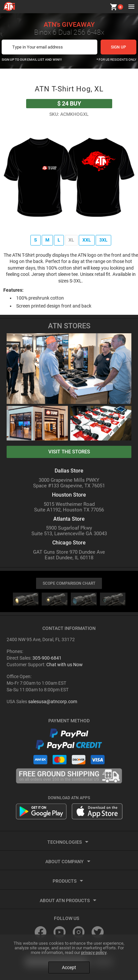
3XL (103, 240)
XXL (87, 240)
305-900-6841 (47, 658)
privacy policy (94, 952)
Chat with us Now (65, 665)
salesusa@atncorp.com (53, 702)
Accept (69, 967)
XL (71, 240)
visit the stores (69, 452)
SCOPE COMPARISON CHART (69, 583)
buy (69, 103)
